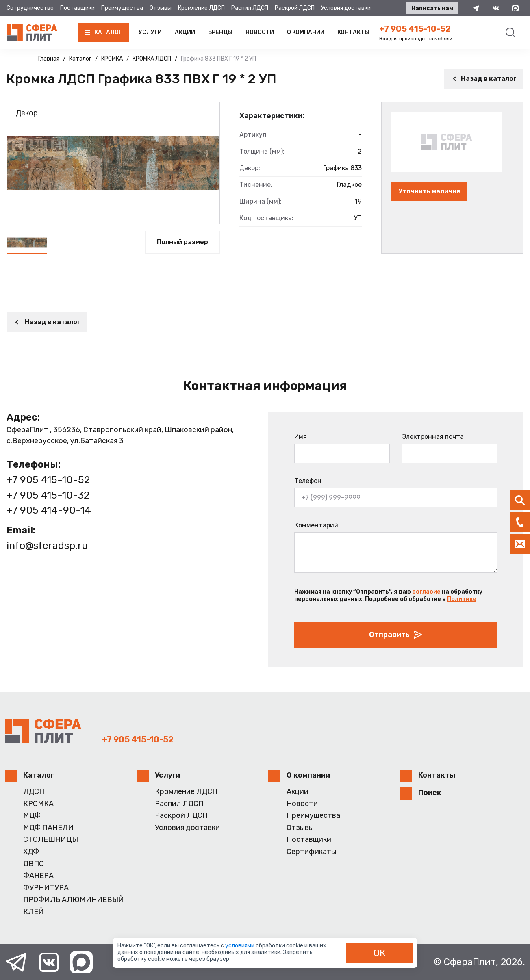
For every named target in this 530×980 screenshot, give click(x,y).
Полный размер (182, 242)
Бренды (220, 32)
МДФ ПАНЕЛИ (48, 828)
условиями (240, 946)
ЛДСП (34, 792)
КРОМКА (38, 804)
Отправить (396, 635)
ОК (380, 953)
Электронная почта (433, 437)
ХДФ (31, 852)
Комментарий (316, 525)
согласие (426, 592)
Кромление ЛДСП (201, 8)
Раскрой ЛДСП (295, 8)
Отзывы (161, 8)
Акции (185, 32)
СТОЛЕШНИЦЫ (51, 840)
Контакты (353, 32)
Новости (260, 32)
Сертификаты (311, 852)
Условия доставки (346, 8)
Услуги (150, 32)
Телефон (308, 481)
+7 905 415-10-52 (415, 29)
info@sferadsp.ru (47, 545)
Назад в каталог (484, 79)
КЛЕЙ (34, 912)
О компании (306, 32)
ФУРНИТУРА (46, 888)
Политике (462, 599)
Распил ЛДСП (250, 8)
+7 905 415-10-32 (48, 495)
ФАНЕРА (38, 876)
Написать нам (432, 8)
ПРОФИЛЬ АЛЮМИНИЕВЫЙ (74, 900)
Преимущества (122, 8)
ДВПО (34, 864)
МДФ (32, 816)
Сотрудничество (30, 8)
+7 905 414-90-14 (49, 510)
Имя (301, 437)
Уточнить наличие (429, 191)
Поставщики (77, 8)
